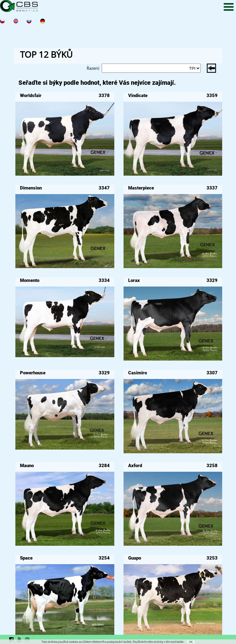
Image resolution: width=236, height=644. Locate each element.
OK (191, 642)
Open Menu (229, 7)
